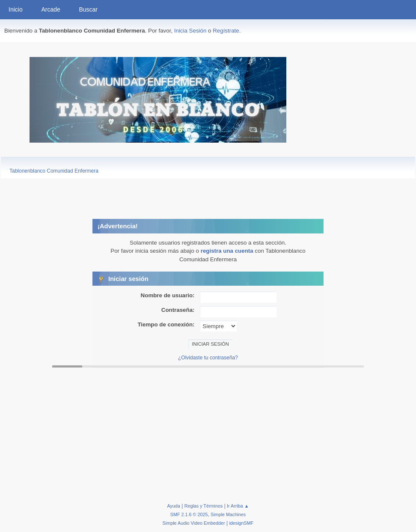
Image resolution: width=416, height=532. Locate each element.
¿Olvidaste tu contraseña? (208, 358)
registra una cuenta (227, 251)
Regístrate (226, 31)
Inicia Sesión (190, 31)
